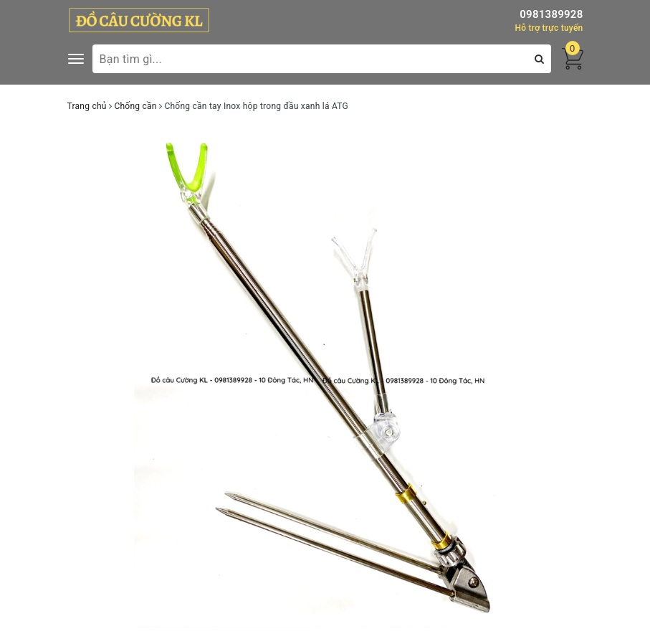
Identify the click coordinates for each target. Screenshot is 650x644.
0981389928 (551, 14)
